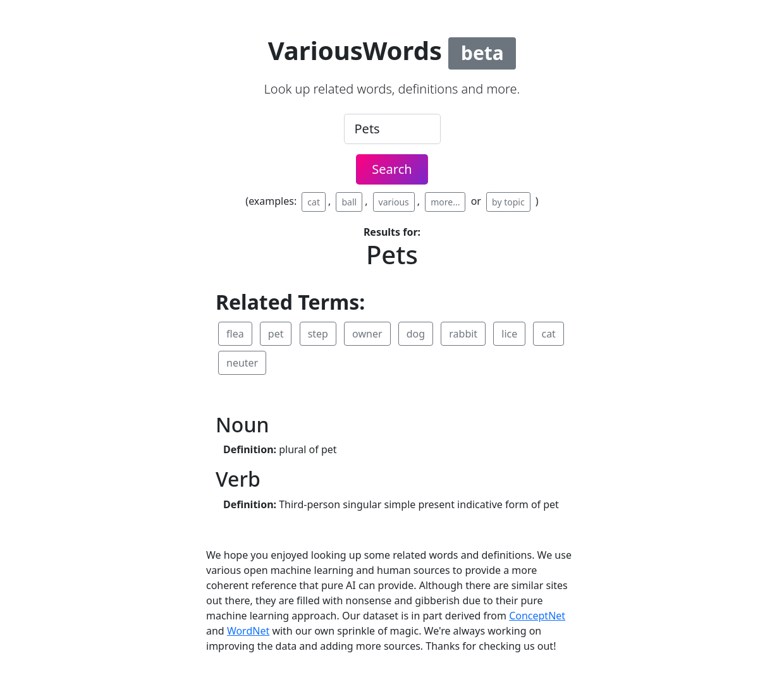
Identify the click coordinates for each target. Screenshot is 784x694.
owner (367, 334)
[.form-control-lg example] (392, 129)
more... (445, 202)
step (318, 334)
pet (276, 334)
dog (416, 334)
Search (392, 169)
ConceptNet (537, 616)
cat (314, 202)
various (394, 202)
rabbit (463, 334)
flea (235, 334)
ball (349, 202)
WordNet (248, 631)
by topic (508, 202)
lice (509, 334)
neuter (242, 363)
